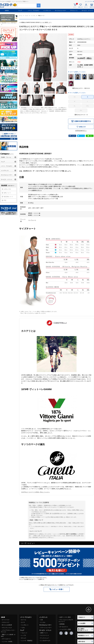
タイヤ (23, 622)
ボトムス (24, 638)
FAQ (5, 200)
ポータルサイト (64, 627)
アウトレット (74, 11)
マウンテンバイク (7, 628)
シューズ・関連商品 (27, 641)
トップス (24, 635)
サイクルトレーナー (60, 11)
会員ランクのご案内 (65, 617)
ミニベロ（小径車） (8, 642)
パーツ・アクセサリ (34, 11)
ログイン (35, 579)
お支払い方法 (7, 189)
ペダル (23, 628)
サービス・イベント (87, 11)
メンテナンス (47, 11)
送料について (7, 193)
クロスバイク (6, 622)
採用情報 (62, 624)
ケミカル (43, 622)
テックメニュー (45, 638)
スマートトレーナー (46, 628)
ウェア (20, 11)
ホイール (24, 620)
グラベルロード (6, 639)
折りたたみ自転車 (7, 625)
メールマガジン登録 (65, 629)
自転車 (7, 11)
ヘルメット (24, 633)
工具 (42, 620)
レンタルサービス (45, 641)
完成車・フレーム (6, 157)
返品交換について (8, 197)
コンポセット (25, 625)
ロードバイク (6, 620)
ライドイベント (45, 635)
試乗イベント (44, 633)
